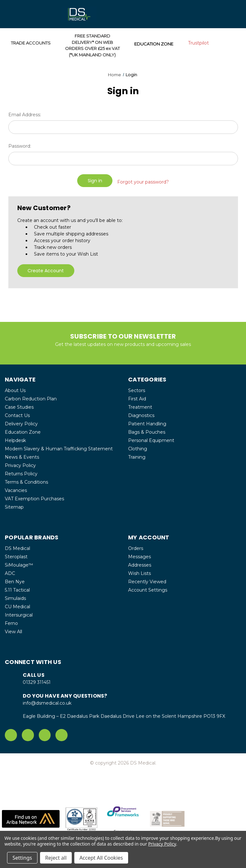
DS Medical (17, 546)
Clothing (138, 446)
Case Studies (19, 405)
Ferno (11, 621)
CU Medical (17, 604)
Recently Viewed (147, 579)
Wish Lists (139, 571)
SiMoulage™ (19, 562)
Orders (136, 546)
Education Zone (23, 430)
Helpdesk (15, 438)
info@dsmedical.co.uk (47, 700)
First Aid (137, 396)
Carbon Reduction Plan (31, 396)
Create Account (46, 268)
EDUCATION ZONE (154, 44)
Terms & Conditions (26, 479)
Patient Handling (147, 421)
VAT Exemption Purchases (34, 496)
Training (137, 454)
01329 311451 (37, 680)
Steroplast (16, 554)
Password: (20, 146)
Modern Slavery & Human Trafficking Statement (59, 446)
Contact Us (17, 413)
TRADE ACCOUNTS (31, 43)
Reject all (56, 858)
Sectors (137, 388)
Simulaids (15, 596)
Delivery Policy (21, 421)
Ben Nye (15, 579)
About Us (15, 388)
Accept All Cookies (101, 858)
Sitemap (14, 504)
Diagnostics (141, 413)
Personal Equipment (151, 438)
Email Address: (25, 115)
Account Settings (148, 587)
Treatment (140, 405)
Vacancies (16, 488)
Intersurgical (19, 612)
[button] (31, 816)
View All (13, 629)
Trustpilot (198, 43)
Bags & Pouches (147, 430)
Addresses (140, 562)
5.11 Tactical (17, 587)
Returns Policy (21, 471)
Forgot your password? (143, 180)
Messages (139, 554)
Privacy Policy (20, 463)
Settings (22, 858)
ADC (10, 571)
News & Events (22, 454)
